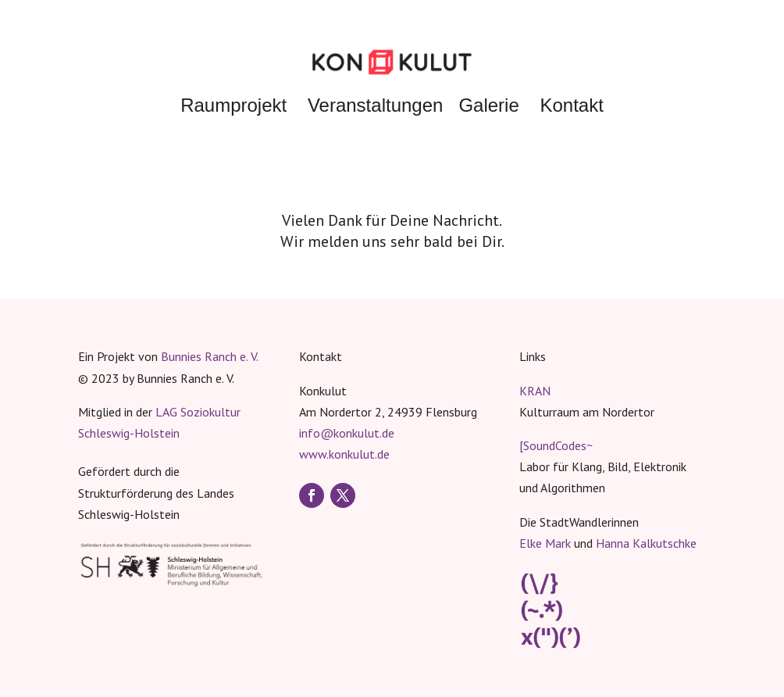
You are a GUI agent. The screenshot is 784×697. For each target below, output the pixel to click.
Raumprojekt (233, 105)
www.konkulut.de (344, 454)
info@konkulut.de (347, 433)
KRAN (535, 391)
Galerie (488, 105)
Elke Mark (545, 543)
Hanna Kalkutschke (646, 543)
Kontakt (571, 105)
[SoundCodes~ (556, 445)
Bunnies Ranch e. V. (210, 356)
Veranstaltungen (375, 105)
